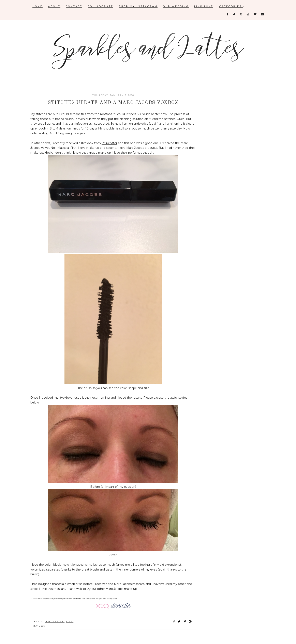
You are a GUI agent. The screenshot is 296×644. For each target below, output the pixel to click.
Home (38, 6)
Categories (232, 6)
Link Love (204, 6)
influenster (55, 621)
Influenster (109, 143)
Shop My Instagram (138, 6)
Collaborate (101, 6)
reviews (39, 626)
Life (70, 621)
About (54, 6)
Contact (74, 6)
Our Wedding (176, 6)
